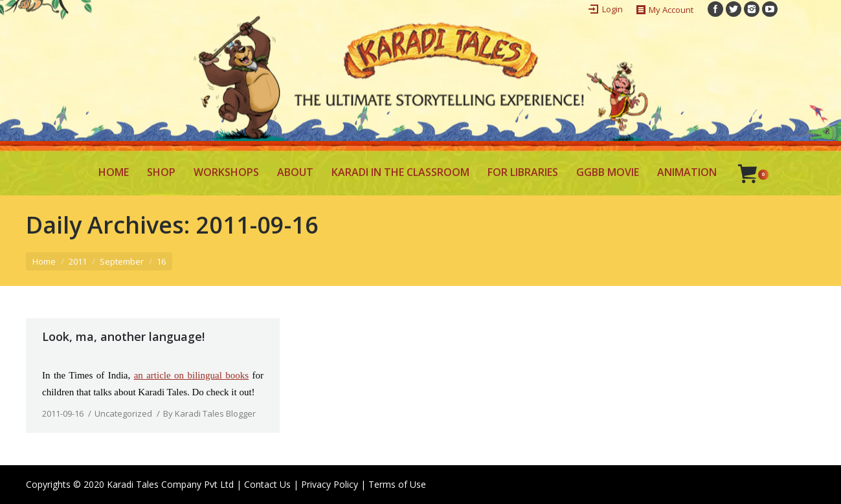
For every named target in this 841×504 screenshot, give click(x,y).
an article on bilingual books (191, 375)
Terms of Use (397, 484)
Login (612, 9)
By (209, 413)
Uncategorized (123, 413)
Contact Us (267, 484)
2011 (78, 261)
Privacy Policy (330, 484)
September (122, 261)
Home (44, 261)
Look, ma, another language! (123, 336)
